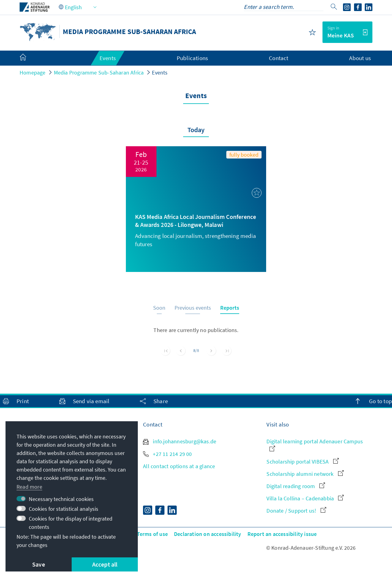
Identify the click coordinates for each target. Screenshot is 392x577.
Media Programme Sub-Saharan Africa (99, 73)
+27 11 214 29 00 (167, 454)
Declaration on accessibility (208, 534)
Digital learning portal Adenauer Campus (315, 444)
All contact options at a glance (179, 466)
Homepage (33, 73)
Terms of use (152, 534)
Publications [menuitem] (192, 58)
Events (160, 73)
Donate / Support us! (296, 511)
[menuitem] (29, 58)
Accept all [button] (105, 564)
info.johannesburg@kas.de (180, 441)
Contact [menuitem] (279, 58)
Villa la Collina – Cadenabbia (305, 498)
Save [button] (39, 564)
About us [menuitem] (360, 58)
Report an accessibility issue (282, 534)
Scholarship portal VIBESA (302, 462)
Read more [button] (29, 487)
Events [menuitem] (108, 58)
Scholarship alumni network (305, 474)
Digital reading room (296, 486)
